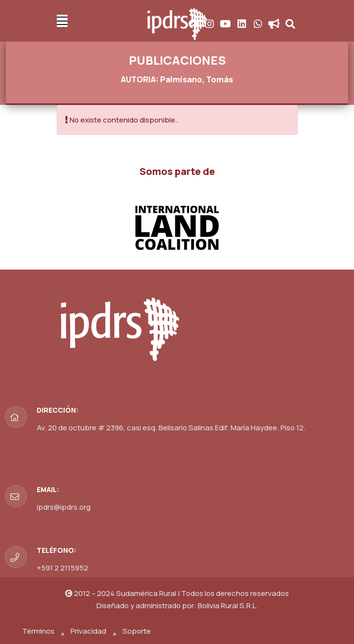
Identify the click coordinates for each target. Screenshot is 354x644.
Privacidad (88, 631)
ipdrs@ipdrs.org (64, 507)
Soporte (137, 631)
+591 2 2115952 (62, 568)
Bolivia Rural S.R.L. (228, 606)
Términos (38, 631)
